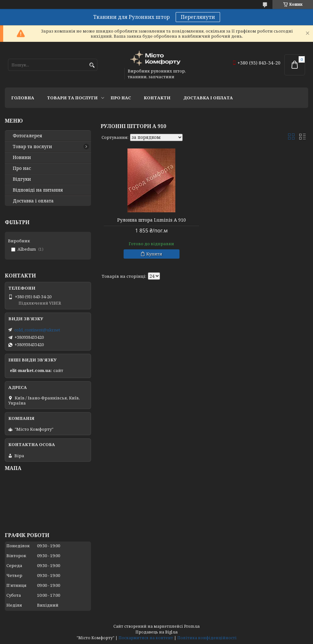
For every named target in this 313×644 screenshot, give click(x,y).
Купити (154, 254)
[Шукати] (92, 65)
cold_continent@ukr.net (37, 330)
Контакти (157, 98)
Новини (22, 157)
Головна (23, 98)
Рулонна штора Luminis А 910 (152, 220)
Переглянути (198, 17)
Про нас (121, 98)
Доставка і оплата (208, 98)
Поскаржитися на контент (146, 638)
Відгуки (22, 179)
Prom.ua (192, 626)
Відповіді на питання (38, 190)
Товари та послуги (72, 98)
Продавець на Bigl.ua (156, 632)
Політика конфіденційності (207, 638)
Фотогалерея (27, 136)
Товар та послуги (32, 147)
